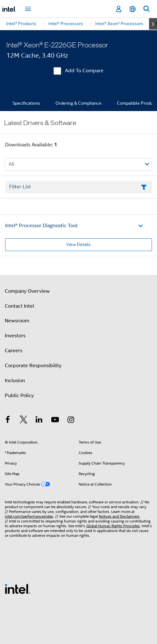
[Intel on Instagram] (71, 421)
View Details (78, 244)
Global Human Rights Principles (113, 526)
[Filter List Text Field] (78, 187)
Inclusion (15, 381)
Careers (14, 351)
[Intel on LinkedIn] (39, 421)
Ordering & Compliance (78, 103)
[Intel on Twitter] (24, 421)
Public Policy (19, 395)
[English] (132, 9)
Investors (15, 336)
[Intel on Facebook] (8, 421)
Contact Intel (19, 306)
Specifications (26, 103)
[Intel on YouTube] (55, 421)
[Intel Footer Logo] (18, 589)
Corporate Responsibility (33, 366)
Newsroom (17, 321)
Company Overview (27, 291)
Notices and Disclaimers (119, 516)
